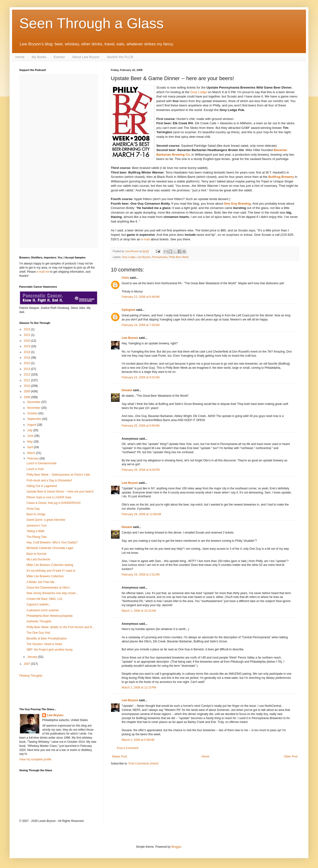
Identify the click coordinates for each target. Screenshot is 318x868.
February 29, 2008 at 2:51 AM (141, 575)
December (34, 402)
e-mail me (43, 272)
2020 (27, 341)
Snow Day (33, 509)
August (32, 425)
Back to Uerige (36, 514)
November (34, 408)
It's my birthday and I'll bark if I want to (51, 571)
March (32, 453)
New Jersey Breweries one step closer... (52, 593)
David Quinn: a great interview (46, 520)
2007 (27, 664)
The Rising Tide (36, 537)
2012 (27, 375)
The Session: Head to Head (44, 644)
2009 (27, 391)
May (30, 442)
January (33, 657)
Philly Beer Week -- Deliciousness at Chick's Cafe (58, 475)
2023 (27, 329)
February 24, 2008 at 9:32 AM (141, 377)
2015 (27, 363)
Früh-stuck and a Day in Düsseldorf (49, 480)
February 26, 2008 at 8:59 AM (141, 426)
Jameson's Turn (37, 526)
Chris (125, 278)
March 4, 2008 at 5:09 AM (138, 740)
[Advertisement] (47, 692)
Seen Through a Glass (91, 23)
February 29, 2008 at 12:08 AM (141, 514)
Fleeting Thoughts (31, 676)
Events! (59, 57)
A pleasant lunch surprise (43, 610)
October (33, 413)
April (30, 447)
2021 (27, 335)
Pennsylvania (160, 257)
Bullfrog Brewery (281, 177)
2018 (27, 352)
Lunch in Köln (35, 469)
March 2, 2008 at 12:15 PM (139, 687)
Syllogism (129, 310)
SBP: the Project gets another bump (50, 650)
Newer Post (119, 757)
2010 (27, 386)
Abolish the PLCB (120, 57)
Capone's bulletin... (39, 604)
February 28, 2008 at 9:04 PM (141, 470)
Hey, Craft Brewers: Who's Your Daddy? (52, 542)
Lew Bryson (144, 257)
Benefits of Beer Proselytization (47, 639)
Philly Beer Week (179, 257)
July (30, 430)
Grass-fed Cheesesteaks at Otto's (48, 588)
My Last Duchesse (38, 559)
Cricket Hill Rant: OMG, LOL (45, 599)
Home (20, 57)
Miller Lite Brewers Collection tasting (50, 565)
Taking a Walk (35, 531)
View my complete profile (35, 759)
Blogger (176, 847)
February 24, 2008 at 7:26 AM (141, 325)
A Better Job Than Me (40, 582)
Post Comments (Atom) (143, 764)
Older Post (291, 757)
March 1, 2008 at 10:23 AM (139, 611)
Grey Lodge (199, 92)
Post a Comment (128, 748)
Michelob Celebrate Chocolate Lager (50, 548)
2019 (27, 346)
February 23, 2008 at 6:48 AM (141, 297)
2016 (27, 358)
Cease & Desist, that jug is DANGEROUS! (54, 503)
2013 (27, 369)
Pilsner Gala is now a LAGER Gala (49, 497)
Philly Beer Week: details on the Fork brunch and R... (60, 627)
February (33, 458)
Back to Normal (36, 554)
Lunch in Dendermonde (42, 463)
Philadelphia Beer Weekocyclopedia (50, 616)
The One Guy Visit (38, 633)
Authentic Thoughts (39, 621)
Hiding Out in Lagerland (42, 486)
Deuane (127, 390)
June (31, 436)
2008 (27, 397)
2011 (27, 380)
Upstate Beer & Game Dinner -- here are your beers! (60, 492)
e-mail (146, 239)
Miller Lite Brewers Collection (45, 576)
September (35, 419)
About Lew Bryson (86, 57)
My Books (39, 57)
